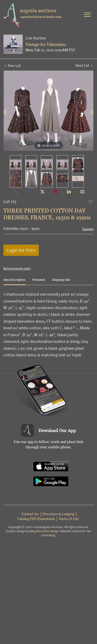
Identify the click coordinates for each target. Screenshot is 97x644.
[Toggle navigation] (87, 15)
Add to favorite (91, 202)
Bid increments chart (17, 268)
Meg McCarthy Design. (45, 531)
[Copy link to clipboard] (16, 192)
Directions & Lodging (58, 514)
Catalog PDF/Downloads (36, 519)
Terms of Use (69, 519)
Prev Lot (13, 66)
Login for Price (21, 250)
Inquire (88, 229)
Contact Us (30, 514)
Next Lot (84, 65)
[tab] (14, 282)
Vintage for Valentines (46, 44)
